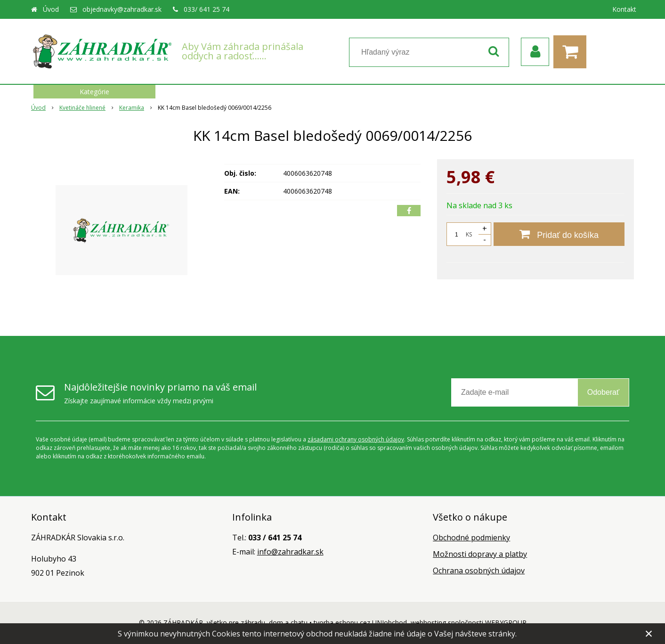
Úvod (51, 9)
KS (469, 234)
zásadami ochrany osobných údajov (356, 439)
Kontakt (624, 9)
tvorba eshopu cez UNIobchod (360, 623)
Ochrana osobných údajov (479, 571)
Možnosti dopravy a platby (480, 554)
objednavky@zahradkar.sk (122, 9)
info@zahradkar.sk (290, 552)
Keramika (132, 108)
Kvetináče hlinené (82, 108)
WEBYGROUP (506, 623)
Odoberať (603, 392)
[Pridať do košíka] (559, 234)
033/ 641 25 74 (207, 9)
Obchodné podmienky (471, 538)
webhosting (428, 623)
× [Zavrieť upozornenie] (649, 633)
